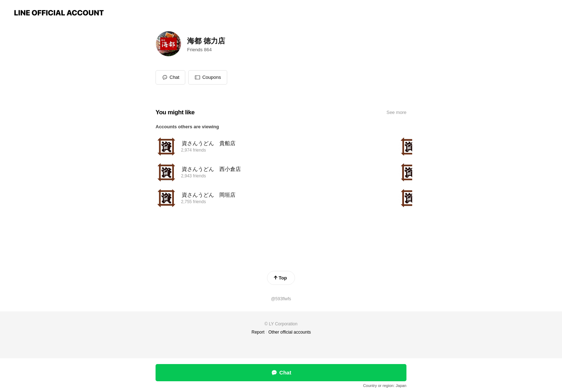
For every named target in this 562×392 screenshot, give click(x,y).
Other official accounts (290, 332)
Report (258, 332)
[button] (208, 77)
